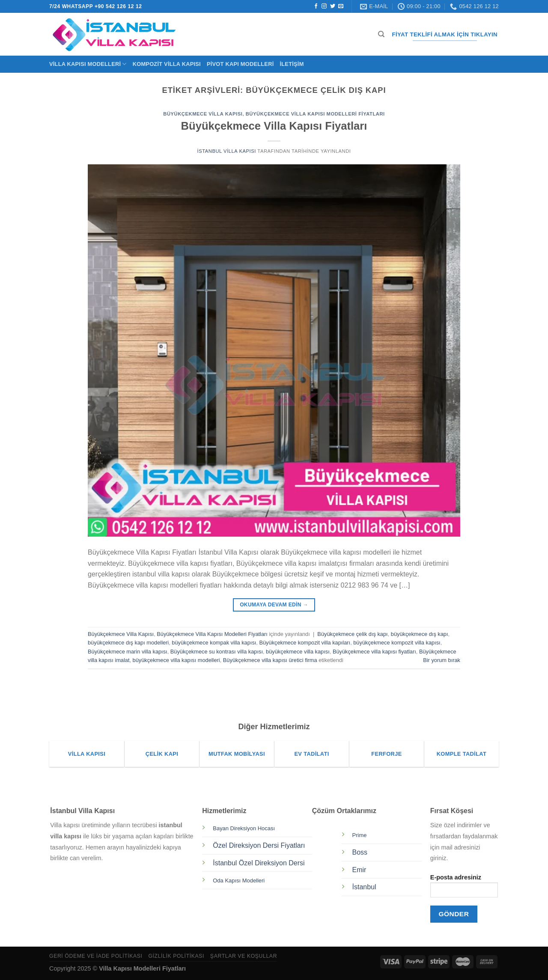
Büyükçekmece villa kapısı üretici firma (270, 660)
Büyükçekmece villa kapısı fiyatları (374, 652)
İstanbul (364, 887)
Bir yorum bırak (442, 660)
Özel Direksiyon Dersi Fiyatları (259, 845)
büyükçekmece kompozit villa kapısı (397, 643)
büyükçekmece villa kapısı (298, 652)
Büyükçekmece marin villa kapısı (128, 652)
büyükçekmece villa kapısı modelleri (176, 660)
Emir (359, 870)
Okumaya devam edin (274, 605)
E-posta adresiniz (464, 889)
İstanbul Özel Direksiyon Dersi (259, 863)
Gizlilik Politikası (176, 956)
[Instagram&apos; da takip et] (324, 6)
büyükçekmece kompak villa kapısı (214, 643)
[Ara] (381, 34)
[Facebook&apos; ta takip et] (316, 6)
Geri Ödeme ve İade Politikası (96, 956)
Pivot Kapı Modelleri (240, 64)
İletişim (292, 64)
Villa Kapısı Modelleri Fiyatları (142, 968)
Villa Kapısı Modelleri (88, 64)
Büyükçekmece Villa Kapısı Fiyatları (274, 126)
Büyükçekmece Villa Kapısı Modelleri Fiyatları (315, 114)
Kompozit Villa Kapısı (167, 64)
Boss (360, 852)
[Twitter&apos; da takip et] (333, 6)
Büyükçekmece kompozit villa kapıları (305, 643)
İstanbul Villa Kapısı (227, 151)
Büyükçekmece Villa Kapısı (203, 114)
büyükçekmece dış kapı (420, 634)
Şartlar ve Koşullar (244, 956)
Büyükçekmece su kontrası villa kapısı (217, 652)
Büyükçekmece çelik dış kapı (352, 634)
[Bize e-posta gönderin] (341, 6)
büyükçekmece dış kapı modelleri (128, 643)
